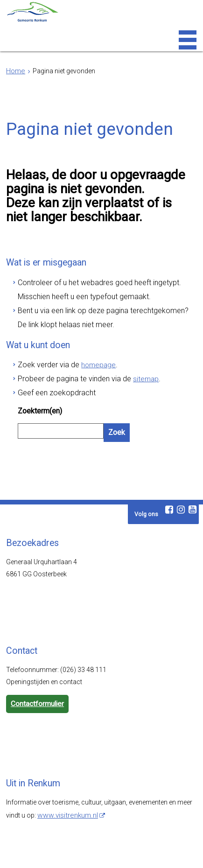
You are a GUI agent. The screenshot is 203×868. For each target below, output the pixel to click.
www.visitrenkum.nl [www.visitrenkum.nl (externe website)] (66, 783)
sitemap (129, 361)
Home (15, 71)
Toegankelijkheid (78, 852)
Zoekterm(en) (38, 390)
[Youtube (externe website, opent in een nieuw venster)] (192, 479)
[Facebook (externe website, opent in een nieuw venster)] (169, 479)
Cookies (150, 852)
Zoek (116, 409)
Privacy (120, 852)
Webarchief (31, 852)
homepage (88, 349)
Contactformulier (36, 673)
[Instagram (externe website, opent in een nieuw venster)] (181, 479)
